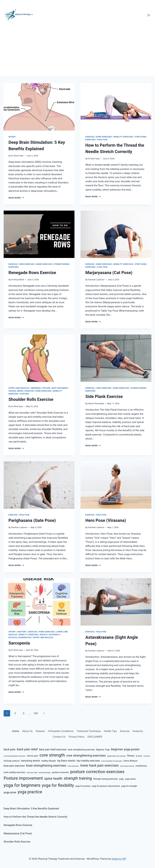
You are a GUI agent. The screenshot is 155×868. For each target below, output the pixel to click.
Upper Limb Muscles (19, 388)
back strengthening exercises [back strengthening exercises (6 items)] (81, 750)
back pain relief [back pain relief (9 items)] (27, 749)
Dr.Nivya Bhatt (18, 280)
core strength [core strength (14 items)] (52, 755)
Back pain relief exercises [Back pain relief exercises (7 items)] (53, 749)
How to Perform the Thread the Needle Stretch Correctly (35, 817)
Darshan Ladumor (96, 280)
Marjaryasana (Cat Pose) (109, 273)
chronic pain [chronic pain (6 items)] (32, 756)
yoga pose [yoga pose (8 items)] (10, 792)
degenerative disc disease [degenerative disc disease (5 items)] (116, 756)
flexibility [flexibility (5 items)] (139, 756)
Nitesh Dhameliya (96, 403)
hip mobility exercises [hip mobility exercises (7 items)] (88, 761)
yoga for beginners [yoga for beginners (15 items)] (22, 785)
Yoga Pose (102, 140)
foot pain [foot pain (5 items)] (147, 756)
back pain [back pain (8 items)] (10, 749)
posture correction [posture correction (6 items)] (60, 772)
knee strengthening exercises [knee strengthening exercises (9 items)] (46, 766)
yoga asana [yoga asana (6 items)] (130, 779)
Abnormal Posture (40, 388)
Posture (24, 394)
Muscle (44, 635)
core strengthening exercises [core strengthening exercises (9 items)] (86, 755)
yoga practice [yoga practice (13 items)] (30, 792)
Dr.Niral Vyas (94, 159)
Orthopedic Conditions (61, 731)
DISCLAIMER (95, 737)
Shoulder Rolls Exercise (31, 399)
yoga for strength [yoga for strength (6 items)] (129, 786)
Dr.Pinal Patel (17, 156)
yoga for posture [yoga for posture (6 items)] (83, 786)
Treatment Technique (89, 731)
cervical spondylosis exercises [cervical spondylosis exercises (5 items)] (15, 756)
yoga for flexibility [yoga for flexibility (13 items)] (58, 785)
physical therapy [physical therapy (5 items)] (45, 773)
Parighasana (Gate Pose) (32, 520)
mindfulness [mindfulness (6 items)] (141, 766)
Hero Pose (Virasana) (106, 520)
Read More (16, 198)
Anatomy (22, 632)
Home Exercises (104, 137)
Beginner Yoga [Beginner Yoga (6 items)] (103, 750)
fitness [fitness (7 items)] (131, 756)
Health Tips (110, 731)
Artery (12, 137)
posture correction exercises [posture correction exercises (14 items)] (97, 772)
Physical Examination (20, 638)
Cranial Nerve (16, 391)
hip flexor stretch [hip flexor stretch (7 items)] (66, 761)
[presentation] (39, 107)
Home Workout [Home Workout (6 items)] (130, 761)
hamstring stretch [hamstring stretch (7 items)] (31, 761)
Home (16, 731)
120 (36, 713)
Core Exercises (27, 264)
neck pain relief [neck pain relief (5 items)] (32, 773)
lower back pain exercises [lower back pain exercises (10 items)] (99, 765)
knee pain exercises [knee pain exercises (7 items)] (14, 766)
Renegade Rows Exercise (32, 273)
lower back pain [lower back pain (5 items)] (73, 766)
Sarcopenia (19, 643)
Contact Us (59, 737)
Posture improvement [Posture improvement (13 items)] (23, 778)
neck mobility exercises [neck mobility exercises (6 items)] (14, 772)
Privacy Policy (77, 737)
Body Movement (60, 388)
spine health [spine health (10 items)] (53, 778)
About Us (27, 731)
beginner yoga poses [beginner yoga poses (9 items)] (125, 749)
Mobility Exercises (123, 137)
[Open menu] (149, 15)
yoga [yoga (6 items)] (121, 779)
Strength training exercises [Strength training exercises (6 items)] (105, 779)
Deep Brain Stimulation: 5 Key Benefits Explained (31, 808)
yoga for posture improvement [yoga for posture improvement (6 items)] (106, 786)
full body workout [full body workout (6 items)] (12, 761)
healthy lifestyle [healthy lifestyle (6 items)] (49, 761)
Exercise (90, 137)
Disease (40, 731)
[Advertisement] (77, 53)
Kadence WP (119, 859)
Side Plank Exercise (104, 396)
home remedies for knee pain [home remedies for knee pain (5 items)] (112, 761)
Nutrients (54, 635)
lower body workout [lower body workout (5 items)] (127, 766)
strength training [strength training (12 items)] (78, 778)
